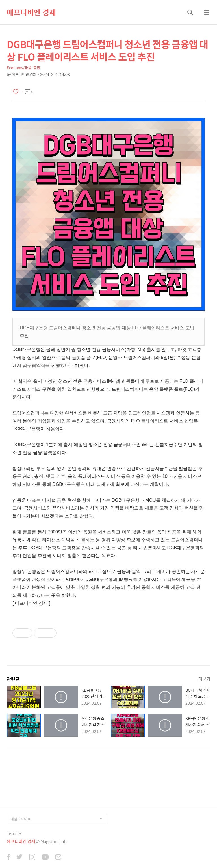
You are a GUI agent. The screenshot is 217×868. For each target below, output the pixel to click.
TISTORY (14, 834)
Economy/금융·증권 (23, 68)
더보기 (204, 679)
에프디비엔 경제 (31, 12)
